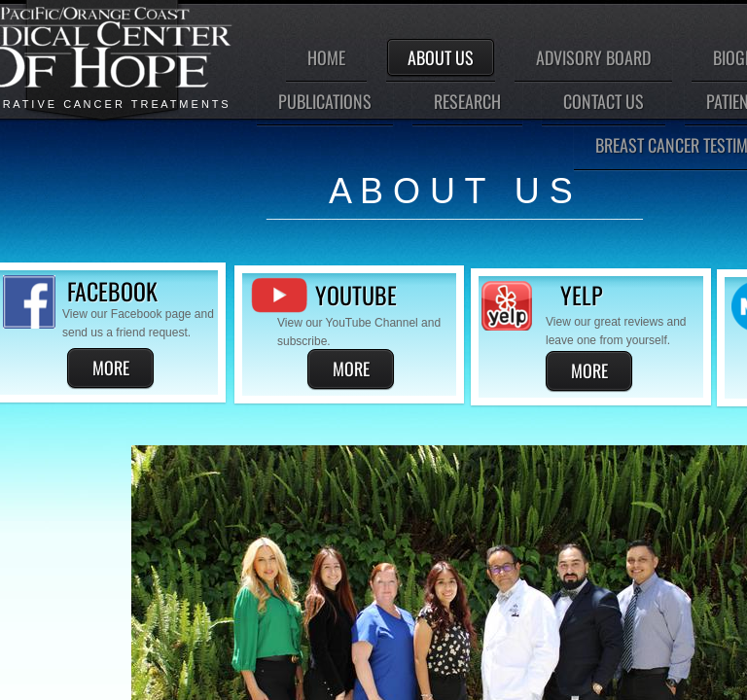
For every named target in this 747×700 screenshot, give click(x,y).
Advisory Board (593, 57)
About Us (441, 57)
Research (467, 101)
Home (326, 57)
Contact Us (604, 101)
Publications (325, 101)
